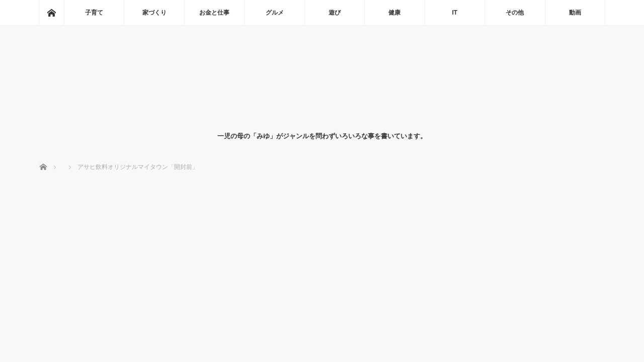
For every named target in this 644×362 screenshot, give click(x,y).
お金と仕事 (214, 13)
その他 (515, 13)
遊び (335, 13)
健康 (394, 13)
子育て (94, 13)
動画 (575, 13)
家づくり (154, 13)
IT (455, 13)
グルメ (275, 13)
